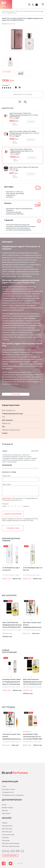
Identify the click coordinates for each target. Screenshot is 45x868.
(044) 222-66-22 (33, 5)
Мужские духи (7, 829)
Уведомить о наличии (22, 94)
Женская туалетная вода (11, 846)
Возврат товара (7, 808)
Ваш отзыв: (7, 484)
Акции (4, 805)
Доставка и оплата (8, 789)
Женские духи (11, 24)
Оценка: (6, 504)
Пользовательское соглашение (13, 795)
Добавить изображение (13, 514)
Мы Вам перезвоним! (10, 856)
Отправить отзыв (13, 528)
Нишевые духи (7, 826)
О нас (4, 786)
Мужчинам (6, 840)
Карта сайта (6, 813)
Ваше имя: (7, 476)
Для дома (5, 837)
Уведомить (31, 122)
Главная (5, 823)
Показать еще (16, 394)
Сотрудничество (8, 792)
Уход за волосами (8, 835)
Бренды (5, 810)
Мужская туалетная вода (11, 843)
